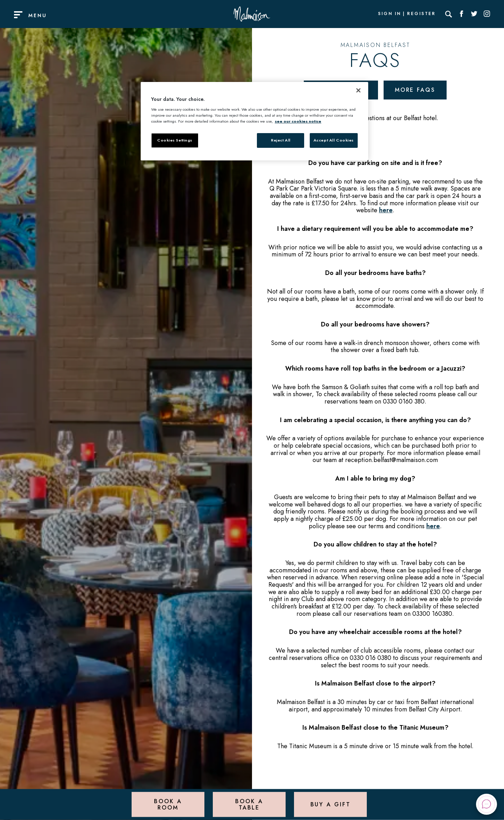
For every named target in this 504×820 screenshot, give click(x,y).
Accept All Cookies (334, 140)
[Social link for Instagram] (487, 14)
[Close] (358, 90)
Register (421, 14)
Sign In (390, 14)
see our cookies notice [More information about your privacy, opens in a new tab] (298, 121)
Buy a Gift (331, 804)
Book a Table (249, 804)
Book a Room (168, 804)
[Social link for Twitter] (474, 14)
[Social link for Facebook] (462, 14)
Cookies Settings (175, 140)
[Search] (449, 14)
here (386, 210)
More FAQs (415, 90)
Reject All (281, 140)
